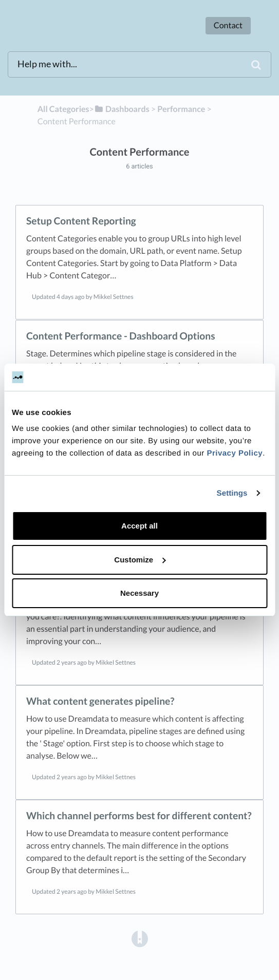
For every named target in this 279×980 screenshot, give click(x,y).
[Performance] (181, 109)
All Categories (63, 109)
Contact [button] (228, 25)
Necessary (139, 593)
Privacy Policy (235, 453)
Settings (232, 493)
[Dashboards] (122, 109)
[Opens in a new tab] (140, 939)
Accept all (139, 526)
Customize (140, 560)
